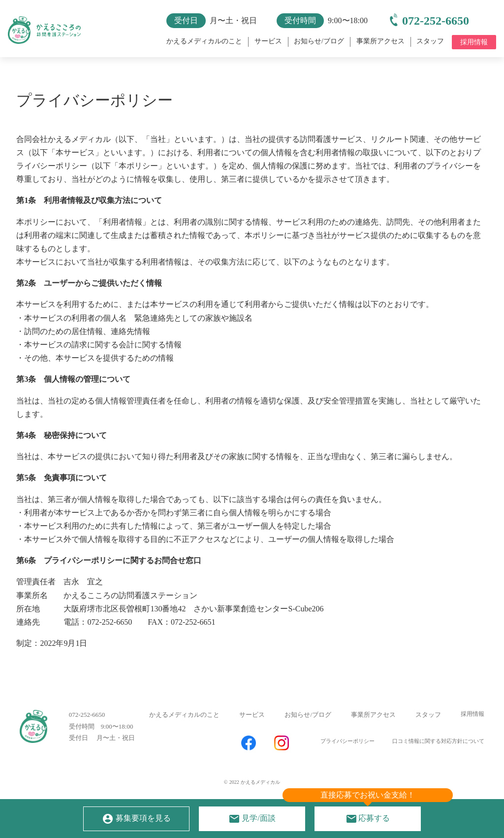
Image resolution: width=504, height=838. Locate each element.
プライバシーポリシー (346, 746)
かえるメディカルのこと (184, 721)
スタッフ (428, 721)
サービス (252, 721)
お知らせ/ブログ (308, 721)
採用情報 (472, 720)
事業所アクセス (373, 721)
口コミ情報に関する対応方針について (438, 746)
